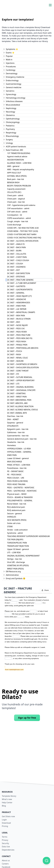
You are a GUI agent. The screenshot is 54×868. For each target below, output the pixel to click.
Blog (4, 806)
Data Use (6, 847)
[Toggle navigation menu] (50, 5)
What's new (7, 799)
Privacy (5, 840)
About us (6, 860)
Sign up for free (27, 718)
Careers (5, 864)
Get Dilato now (8, 816)
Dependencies (8, 850)
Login (4, 820)
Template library (9, 796)
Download (6, 823)
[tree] (27, 314)
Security (5, 843)
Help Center (7, 803)
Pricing (5, 826)
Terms (5, 837)
